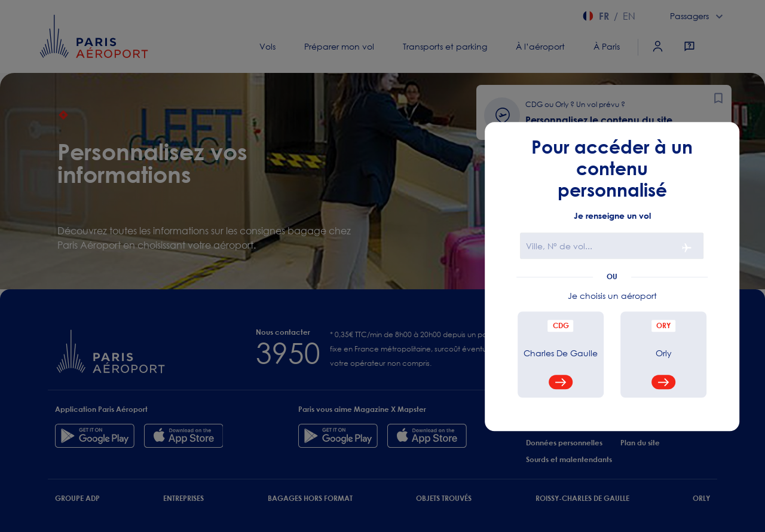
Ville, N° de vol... (559, 247)
